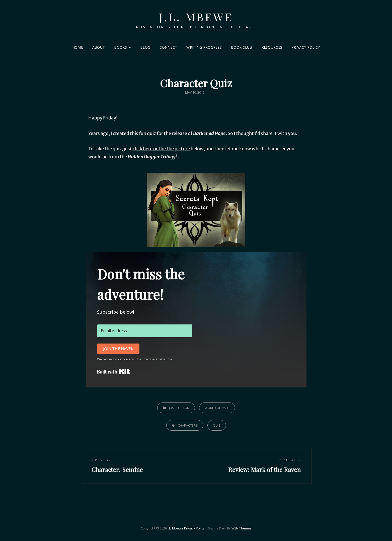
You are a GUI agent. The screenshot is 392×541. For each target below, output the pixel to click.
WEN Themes (242, 528)
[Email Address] (145, 331)
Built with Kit (114, 372)
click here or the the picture (161, 149)
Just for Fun (179, 408)
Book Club (242, 47)
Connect (168, 47)
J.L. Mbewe (196, 17)
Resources (272, 47)
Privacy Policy (306, 47)
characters (188, 425)
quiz (217, 425)
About (99, 47)
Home (78, 47)
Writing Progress (204, 47)
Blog (145, 47)
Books (120, 47)
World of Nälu (217, 408)
